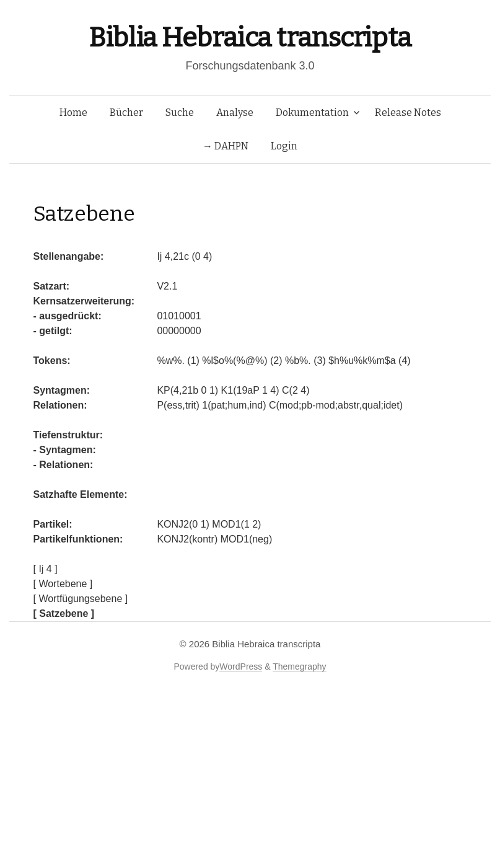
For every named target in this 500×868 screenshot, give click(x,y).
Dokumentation (312, 113)
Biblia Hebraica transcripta (250, 38)
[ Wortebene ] (63, 584)
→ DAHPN (226, 146)
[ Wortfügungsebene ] (81, 599)
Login (284, 146)
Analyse (235, 113)
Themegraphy (299, 666)
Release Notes (408, 113)
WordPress (241, 666)
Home (73, 113)
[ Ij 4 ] (46, 569)
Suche (180, 113)
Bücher (126, 113)
